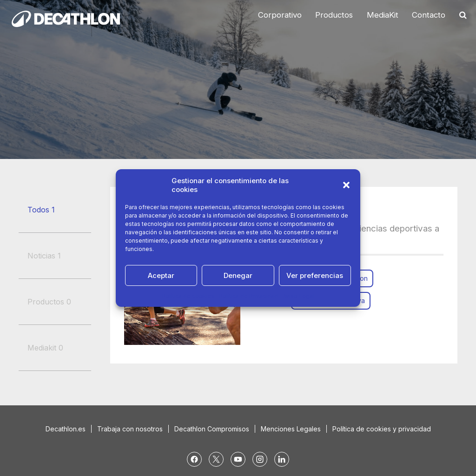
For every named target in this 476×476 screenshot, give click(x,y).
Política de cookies (188, 296)
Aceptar (161, 275)
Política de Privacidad (248, 296)
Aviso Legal (298, 296)
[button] (346, 185)
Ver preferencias (315, 275)
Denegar (238, 275)
